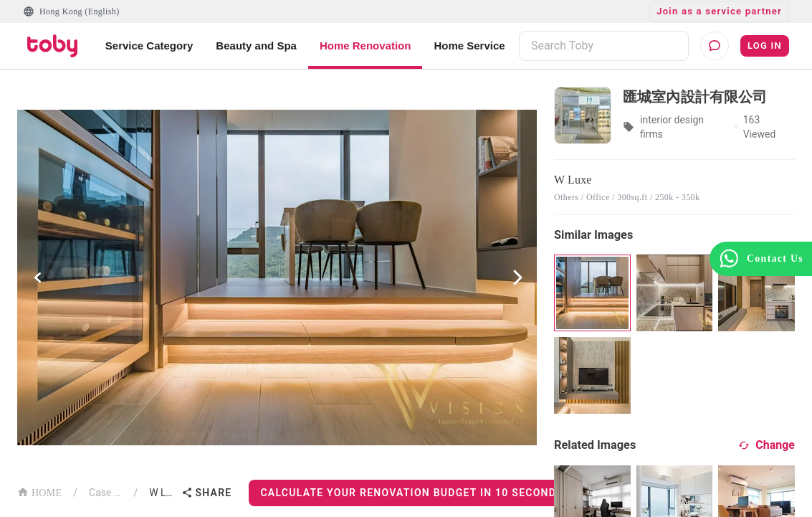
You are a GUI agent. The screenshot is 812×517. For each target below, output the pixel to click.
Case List (105, 493)
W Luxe (162, 493)
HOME (39, 492)
